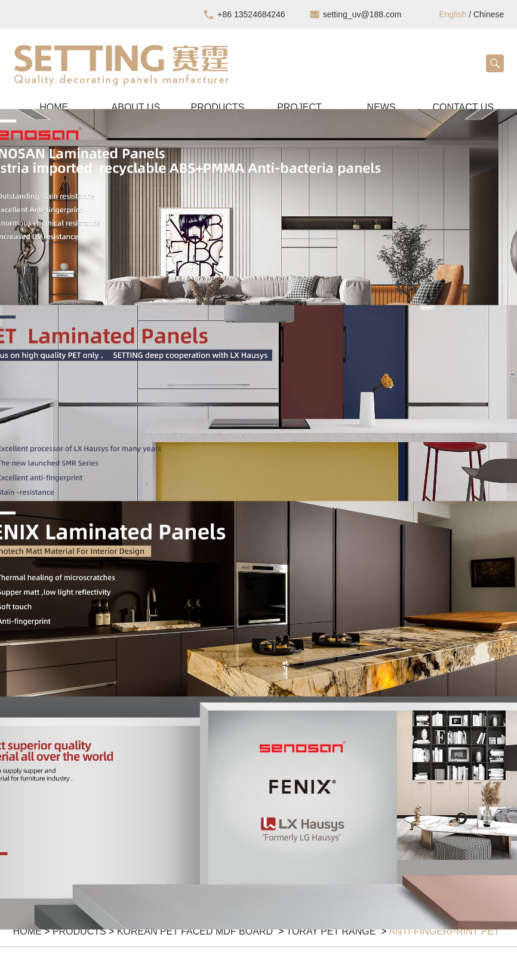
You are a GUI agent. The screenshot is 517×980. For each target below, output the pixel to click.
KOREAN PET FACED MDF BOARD (196, 931)
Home (27, 931)
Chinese (489, 14)
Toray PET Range (332, 931)
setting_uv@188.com (362, 14)
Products (79, 931)
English (453, 14)
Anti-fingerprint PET (444, 931)
